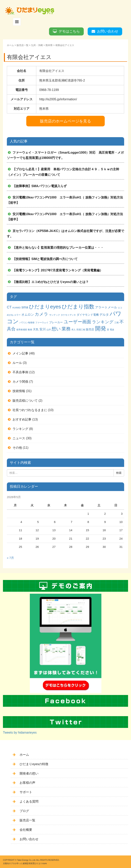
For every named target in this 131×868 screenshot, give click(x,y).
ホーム (10, 45)
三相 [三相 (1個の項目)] (116, 323)
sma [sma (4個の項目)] (25, 307)
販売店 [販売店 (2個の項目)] (90, 329)
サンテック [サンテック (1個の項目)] (55, 315)
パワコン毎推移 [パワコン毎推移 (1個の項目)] (27, 323)
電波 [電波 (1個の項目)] (112, 330)
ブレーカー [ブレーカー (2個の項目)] (56, 322)
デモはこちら (69, 31)
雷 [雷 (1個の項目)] (108, 330)
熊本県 (49, 45)
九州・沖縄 (37, 45)
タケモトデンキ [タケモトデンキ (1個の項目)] (68, 315)
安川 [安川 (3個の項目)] (43, 329)
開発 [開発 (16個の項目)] (101, 328)
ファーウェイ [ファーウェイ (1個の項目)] (42, 323)
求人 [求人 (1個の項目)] (74, 330)
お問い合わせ (108, 31)
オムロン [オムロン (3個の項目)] (28, 314)
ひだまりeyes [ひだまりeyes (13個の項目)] (45, 307)
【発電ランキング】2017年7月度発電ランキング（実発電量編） (58, 270)
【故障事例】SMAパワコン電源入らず (40, 186)
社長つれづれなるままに (30, 410)
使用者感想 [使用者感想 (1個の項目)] (22, 330)
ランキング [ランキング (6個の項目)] (103, 322)
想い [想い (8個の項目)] (56, 329)
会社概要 (26, 830)
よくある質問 (29, 801)
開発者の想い (29, 773)
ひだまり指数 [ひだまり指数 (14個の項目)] (78, 307)
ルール (17, 363)
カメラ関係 (20, 382)
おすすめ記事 (22, 419)
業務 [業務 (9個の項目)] (66, 329)
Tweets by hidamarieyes (20, 733)
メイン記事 (20, 353)
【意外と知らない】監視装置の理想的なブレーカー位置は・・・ (58, 248)
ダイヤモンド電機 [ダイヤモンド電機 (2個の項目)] (88, 315)
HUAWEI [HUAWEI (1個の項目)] (16, 308)
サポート (26, 792)
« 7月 (10, 558)
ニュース (19, 438)
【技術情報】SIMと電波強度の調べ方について (45, 259)
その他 (17, 448)
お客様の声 (27, 783)
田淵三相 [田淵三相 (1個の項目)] (81, 330)
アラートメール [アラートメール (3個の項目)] (106, 307)
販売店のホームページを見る (65, 121)
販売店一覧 (23, 45)
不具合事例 (20, 372)
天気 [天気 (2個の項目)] (36, 329)
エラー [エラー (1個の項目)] (17, 315)
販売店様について (25, 401)
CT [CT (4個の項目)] (9, 307)
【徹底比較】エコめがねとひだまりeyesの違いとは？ (51, 282)
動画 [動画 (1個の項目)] (30, 330)
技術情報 (19, 391)
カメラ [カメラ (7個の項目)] (41, 314)
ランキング (20, 429)
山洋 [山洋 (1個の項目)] (49, 330)
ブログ (24, 811)
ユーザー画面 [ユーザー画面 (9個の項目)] (77, 322)
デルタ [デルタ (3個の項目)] (104, 314)
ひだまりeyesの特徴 (34, 764)
